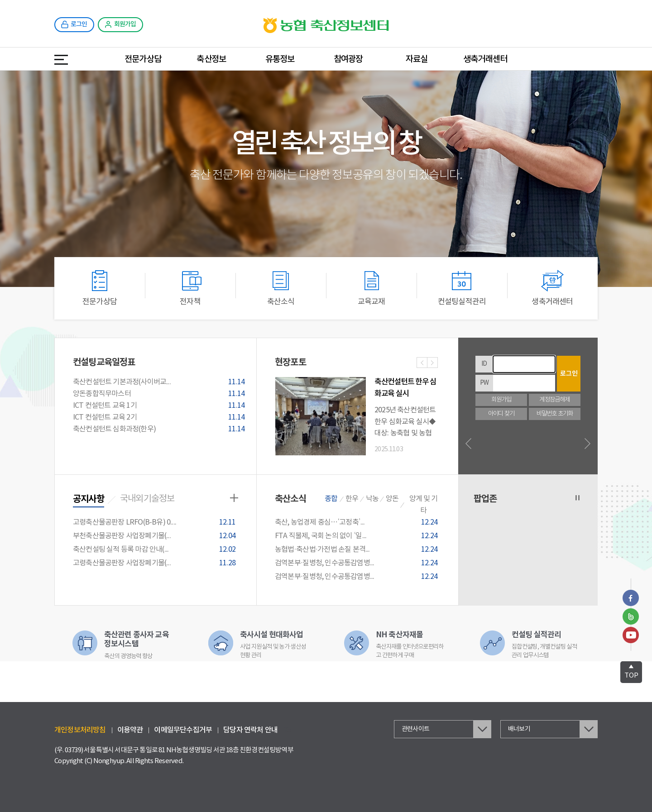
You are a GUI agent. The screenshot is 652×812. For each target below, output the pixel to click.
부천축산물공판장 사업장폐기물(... (156, 536)
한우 (352, 499)
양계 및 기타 (423, 505)
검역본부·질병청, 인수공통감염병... (357, 563)
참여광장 (348, 59)
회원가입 (501, 400)
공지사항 (89, 499)
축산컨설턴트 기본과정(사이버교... (160, 382)
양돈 (392, 499)
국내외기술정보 (147, 499)
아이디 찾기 (501, 414)
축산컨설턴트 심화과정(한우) (160, 430)
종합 (331, 499)
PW (484, 383)
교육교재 (371, 288)
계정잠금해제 (554, 400)
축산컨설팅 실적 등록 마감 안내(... (156, 550)
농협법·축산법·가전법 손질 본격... (357, 550)
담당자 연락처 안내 (250, 730)
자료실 (417, 59)
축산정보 (211, 59)
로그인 (569, 374)
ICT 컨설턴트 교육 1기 (160, 406)
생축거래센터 (485, 59)
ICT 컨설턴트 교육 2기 (160, 418)
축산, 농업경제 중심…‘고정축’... (357, 523)
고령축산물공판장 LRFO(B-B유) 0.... (156, 523)
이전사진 (422, 363)
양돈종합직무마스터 (160, 394)
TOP (631, 671)
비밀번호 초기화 (555, 414)
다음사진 (432, 363)
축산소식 (281, 288)
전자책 (190, 288)
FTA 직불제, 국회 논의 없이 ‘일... (357, 536)
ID (484, 364)
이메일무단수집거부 (183, 730)
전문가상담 (143, 59)
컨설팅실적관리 (462, 288)
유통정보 (280, 59)
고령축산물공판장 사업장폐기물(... (156, 563)
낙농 (372, 499)
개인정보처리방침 (80, 730)
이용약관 (130, 730)
